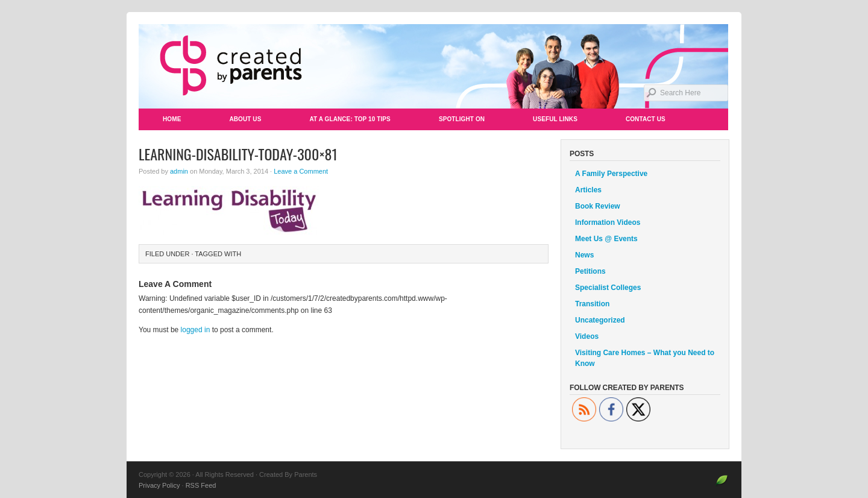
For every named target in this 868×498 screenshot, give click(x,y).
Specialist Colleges (608, 288)
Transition (592, 304)
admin (179, 171)
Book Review (598, 206)
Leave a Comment (301, 171)
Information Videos (608, 222)
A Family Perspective (611, 174)
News (584, 255)
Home (172, 119)
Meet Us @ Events (606, 239)
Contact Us (646, 119)
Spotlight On (462, 119)
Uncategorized (600, 320)
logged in (196, 330)
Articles (588, 190)
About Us (245, 119)
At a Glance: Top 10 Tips (350, 119)
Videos (587, 336)
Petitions (590, 271)
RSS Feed (201, 485)
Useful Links (555, 119)
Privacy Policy (159, 485)
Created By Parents (434, 66)
